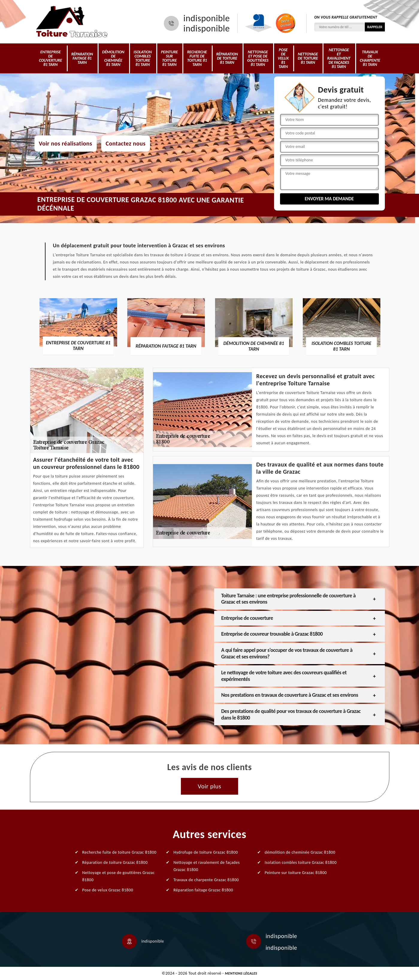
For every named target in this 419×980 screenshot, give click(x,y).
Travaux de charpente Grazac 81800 (206, 880)
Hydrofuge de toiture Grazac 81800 (206, 852)
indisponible (207, 18)
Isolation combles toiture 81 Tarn (143, 58)
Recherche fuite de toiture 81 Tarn (197, 58)
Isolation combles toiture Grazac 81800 (301, 862)
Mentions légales (241, 973)
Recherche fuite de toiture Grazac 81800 (120, 852)
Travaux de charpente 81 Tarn (370, 58)
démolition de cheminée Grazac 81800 (300, 852)
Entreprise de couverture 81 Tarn (50, 58)
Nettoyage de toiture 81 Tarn (308, 58)
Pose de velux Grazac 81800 (108, 890)
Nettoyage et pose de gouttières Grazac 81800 (119, 876)
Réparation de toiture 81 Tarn (227, 58)
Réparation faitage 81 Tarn (82, 58)
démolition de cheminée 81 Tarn (113, 58)
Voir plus (209, 786)
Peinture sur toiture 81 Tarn (169, 58)
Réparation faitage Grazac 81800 (203, 890)
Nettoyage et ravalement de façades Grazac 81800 (207, 866)
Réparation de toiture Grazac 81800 (115, 862)
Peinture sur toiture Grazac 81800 (296, 873)
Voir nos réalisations (66, 143)
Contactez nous (126, 143)
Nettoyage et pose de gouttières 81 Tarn (258, 58)
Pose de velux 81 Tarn (283, 58)
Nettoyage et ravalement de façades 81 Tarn (339, 58)
